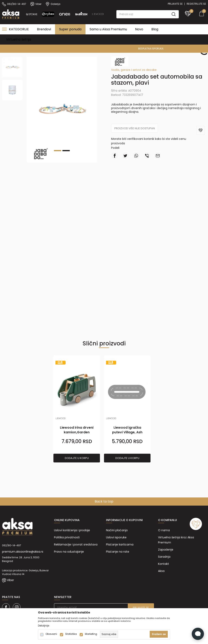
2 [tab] (66, 151)
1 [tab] (57, 151)
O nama (164, 530)
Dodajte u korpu (77, 458)
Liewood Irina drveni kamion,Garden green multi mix (77, 432)
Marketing (91, 634)
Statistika (71, 634)
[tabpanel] (77, 409)
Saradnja (164, 557)
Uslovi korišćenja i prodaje (72, 530)
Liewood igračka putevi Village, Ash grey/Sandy (127, 432)
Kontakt (164, 564)
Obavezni (51, 634)
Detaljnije (44, 626)
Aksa (161, 571)
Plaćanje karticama (120, 544)
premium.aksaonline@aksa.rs (23, 552)
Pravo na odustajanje (69, 552)
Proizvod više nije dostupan (135, 128)
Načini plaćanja (117, 530)
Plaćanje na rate (118, 552)
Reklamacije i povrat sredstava (76, 544)
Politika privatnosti (67, 537)
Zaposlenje (166, 550)
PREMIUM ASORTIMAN (104, 49)
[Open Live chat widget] (198, 634)
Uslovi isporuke (116, 537)
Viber (10, 580)
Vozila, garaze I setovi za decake (134, 70)
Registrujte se (196, 4)
